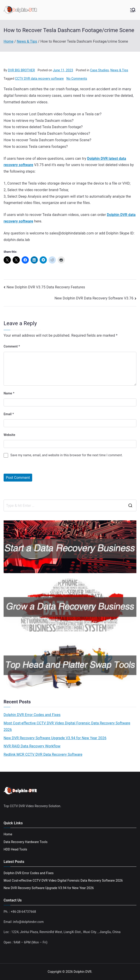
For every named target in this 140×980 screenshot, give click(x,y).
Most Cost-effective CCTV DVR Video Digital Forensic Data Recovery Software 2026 (67, 726)
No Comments (77, 79)
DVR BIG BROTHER (21, 70)
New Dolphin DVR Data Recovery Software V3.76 (94, 298)
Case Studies (99, 70)
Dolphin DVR (82, 972)
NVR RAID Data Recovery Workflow (32, 746)
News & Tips (119, 70)
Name (9, 393)
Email (9, 414)
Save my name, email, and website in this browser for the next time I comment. (67, 455)
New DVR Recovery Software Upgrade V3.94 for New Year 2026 (55, 738)
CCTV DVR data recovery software (39, 79)
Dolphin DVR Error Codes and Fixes (32, 715)
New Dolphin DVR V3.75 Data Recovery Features (46, 287)
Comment (12, 346)
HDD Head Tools (15, 849)
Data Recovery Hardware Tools (26, 842)
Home (8, 834)
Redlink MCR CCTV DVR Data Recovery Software (43, 754)
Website (9, 435)
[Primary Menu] (133, 10)
